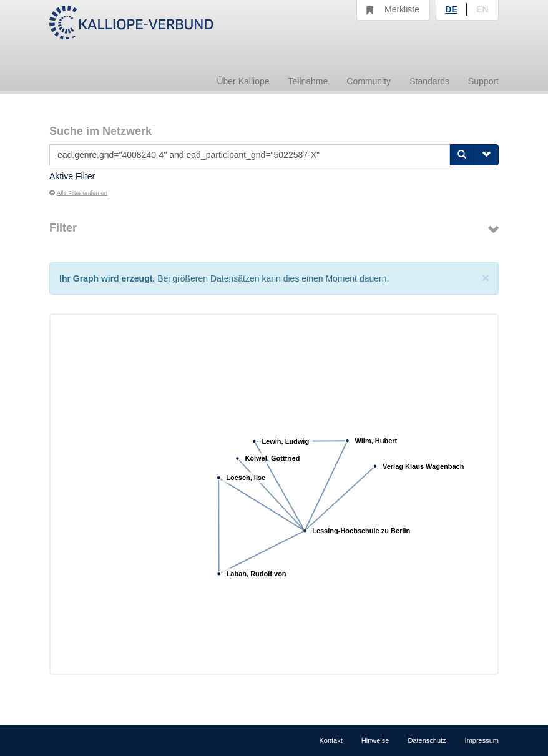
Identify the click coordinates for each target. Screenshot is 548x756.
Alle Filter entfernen (78, 193)
